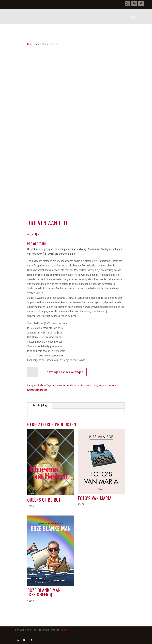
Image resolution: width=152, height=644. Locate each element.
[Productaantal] (32, 372)
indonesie (86, 385)
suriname (112, 385)
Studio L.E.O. (67, 630)
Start (30, 44)
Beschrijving (40, 405)
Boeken (38, 44)
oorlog (95, 385)
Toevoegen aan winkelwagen (64, 372)
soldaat (103, 385)
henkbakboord (73, 385)
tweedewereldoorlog (37, 390)
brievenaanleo (59, 385)
